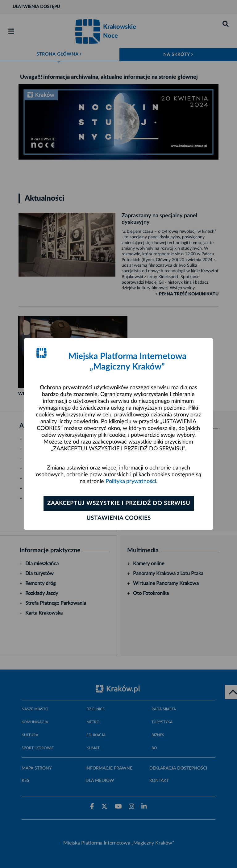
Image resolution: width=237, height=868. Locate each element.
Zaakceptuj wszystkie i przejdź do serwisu (119, 503)
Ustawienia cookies (119, 518)
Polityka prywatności (131, 482)
